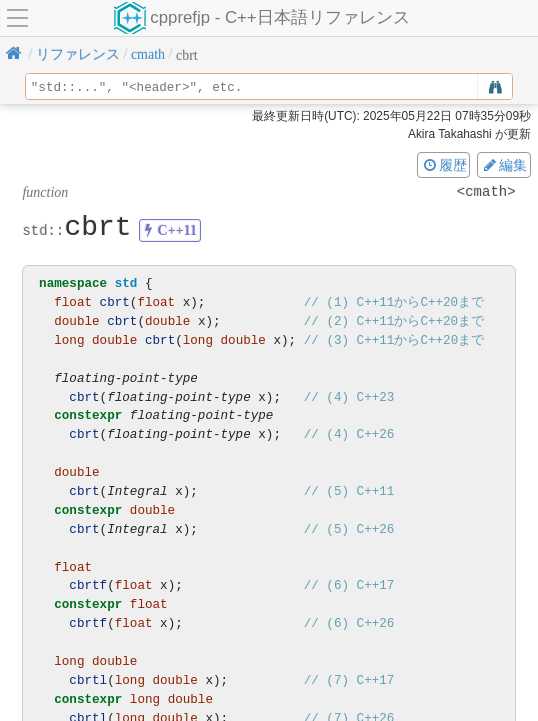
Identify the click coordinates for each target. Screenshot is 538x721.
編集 (504, 165)
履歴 (444, 165)
